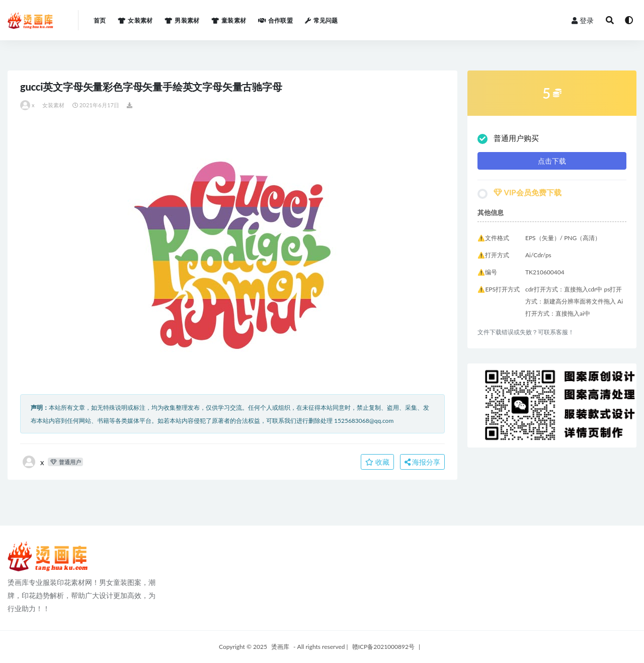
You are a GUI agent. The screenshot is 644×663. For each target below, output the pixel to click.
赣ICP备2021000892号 (383, 647)
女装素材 (54, 105)
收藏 (377, 462)
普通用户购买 (508, 139)
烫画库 (280, 647)
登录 (583, 20)
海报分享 (423, 462)
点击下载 (552, 161)
